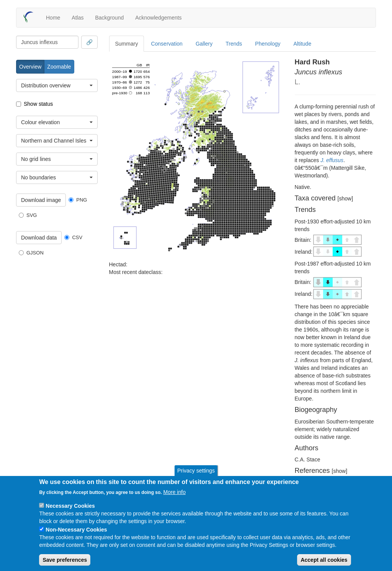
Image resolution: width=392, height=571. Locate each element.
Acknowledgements (158, 18)
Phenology (268, 44)
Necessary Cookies (70, 506)
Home (53, 18)
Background (109, 18)
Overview (30, 67)
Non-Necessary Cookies (76, 530)
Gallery (204, 44)
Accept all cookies (324, 560)
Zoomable (59, 67)
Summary (127, 44)
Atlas (78, 18)
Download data (39, 238)
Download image (41, 200)
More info (175, 492)
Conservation (167, 44)
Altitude (303, 44)
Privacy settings (196, 471)
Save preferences (65, 560)
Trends (234, 44)
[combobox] (47, 42)
